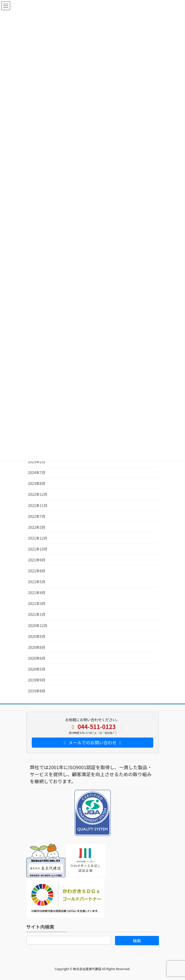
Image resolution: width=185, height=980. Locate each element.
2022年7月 (37, 516)
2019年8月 (37, 691)
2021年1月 (37, 614)
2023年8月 (37, 483)
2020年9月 (37, 636)
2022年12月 (38, 494)
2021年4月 (37, 593)
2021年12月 (38, 538)
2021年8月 (37, 571)
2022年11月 (38, 505)
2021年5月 (37, 582)
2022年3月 (37, 527)
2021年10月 (38, 549)
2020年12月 (38, 625)
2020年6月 (37, 658)
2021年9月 (37, 560)
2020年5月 (37, 669)
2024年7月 (37, 472)
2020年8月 (37, 647)
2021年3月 (37, 603)
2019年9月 (37, 680)
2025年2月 (37, 462)
